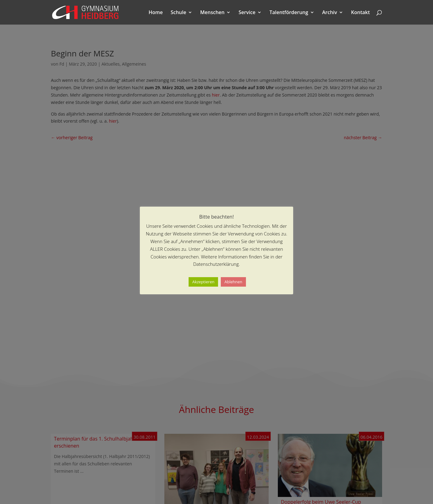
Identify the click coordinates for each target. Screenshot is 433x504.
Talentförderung (289, 13)
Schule (178, 13)
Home (156, 13)
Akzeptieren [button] (203, 282)
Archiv (330, 13)
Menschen (212, 13)
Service (247, 13)
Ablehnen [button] (233, 282)
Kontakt (360, 13)
